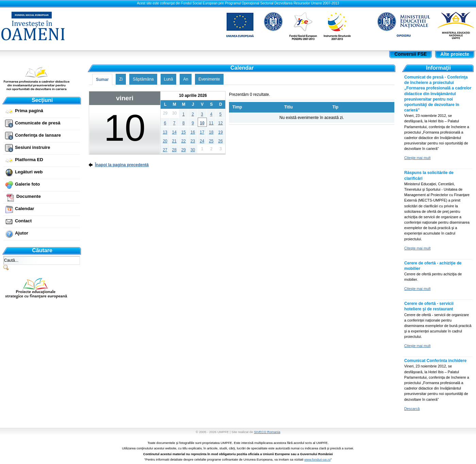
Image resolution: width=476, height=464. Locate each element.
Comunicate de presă (38, 123)
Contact (23, 221)
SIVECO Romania (267, 432)
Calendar (24, 209)
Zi (121, 79)
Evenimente (209, 79)
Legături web (29, 172)
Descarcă (412, 409)
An (186, 79)
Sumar (102, 80)
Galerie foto (27, 184)
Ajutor (22, 233)
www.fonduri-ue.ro (317, 459)
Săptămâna (143, 79)
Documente (29, 196)
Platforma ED (29, 160)
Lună (169, 79)
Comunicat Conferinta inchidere (435, 361)
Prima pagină (29, 111)
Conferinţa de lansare (38, 135)
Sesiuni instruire (32, 147)
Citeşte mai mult (417, 158)
